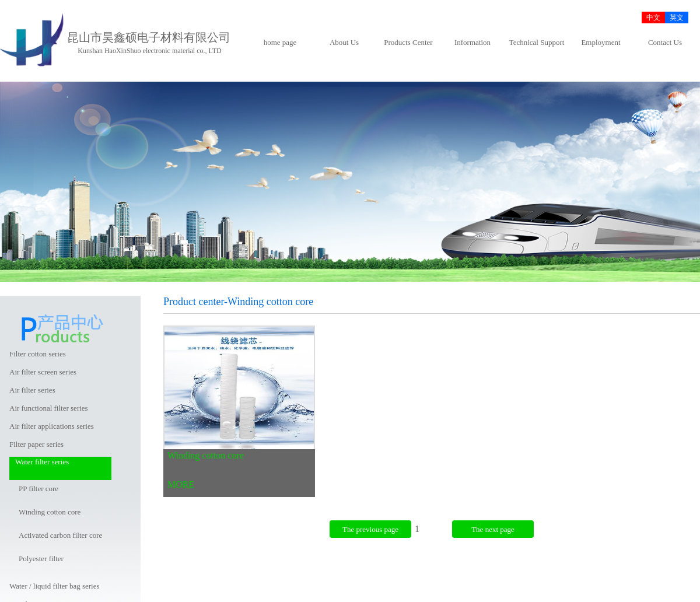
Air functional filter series (49, 408)
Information (473, 42)
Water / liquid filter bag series (55, 586)
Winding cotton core (50, 512)
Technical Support (537, 42)
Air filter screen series (43, 372)
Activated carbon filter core (60, 535)
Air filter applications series (52, 426)
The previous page (370, 529)
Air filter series (32, 390)
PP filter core (38, 489)
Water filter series (42, 462)
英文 (677, 17)
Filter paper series (36, 444)
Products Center (408, 42)
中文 (653, 17)
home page (280, 42)
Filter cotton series (38, 354)
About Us (344, 42)
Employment (601, 42)
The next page (493, 529)
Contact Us (665, 42)
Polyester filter (41, 559)
